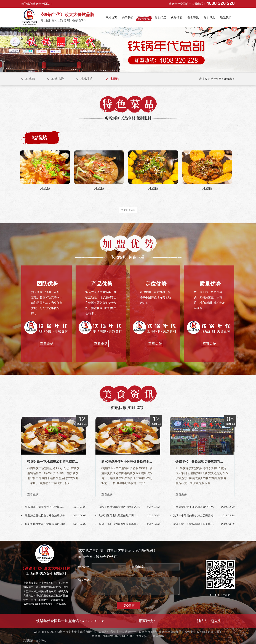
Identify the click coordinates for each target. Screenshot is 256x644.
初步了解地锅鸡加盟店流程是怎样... (120, 507)
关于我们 (128, 18)
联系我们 (226, 18)
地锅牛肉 (87, 79)
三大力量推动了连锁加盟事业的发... (194, 507)
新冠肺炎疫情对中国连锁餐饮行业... (127, 462)
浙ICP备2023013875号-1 (119, 636)
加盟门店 (160, 18)
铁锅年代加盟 (147, 632)
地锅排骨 (58, 79)
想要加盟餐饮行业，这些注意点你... (46, 515)
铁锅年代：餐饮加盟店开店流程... (199, 462)
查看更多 (33, 494)
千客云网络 (157, 636)
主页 (205, 79)
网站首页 (111, 18)
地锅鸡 (30, 79)
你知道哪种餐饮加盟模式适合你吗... (46, 524)
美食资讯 (193, 18)
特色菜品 (144, 19)
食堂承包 (41, 641)
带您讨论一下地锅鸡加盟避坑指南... (53, 462)
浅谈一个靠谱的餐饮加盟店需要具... (194, 515)
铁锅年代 (130, 632)
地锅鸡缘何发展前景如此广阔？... (119, 515)
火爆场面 (177, 18)
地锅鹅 (114, 79)
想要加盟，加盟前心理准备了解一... (194, 524)
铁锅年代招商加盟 (170, 632)
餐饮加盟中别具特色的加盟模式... (45, 507)
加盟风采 (209, 18)
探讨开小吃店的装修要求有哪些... (119, 524)
